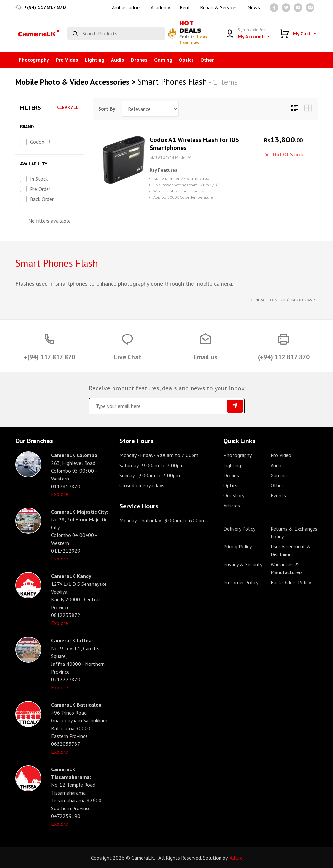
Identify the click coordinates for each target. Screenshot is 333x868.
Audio (118, 60)
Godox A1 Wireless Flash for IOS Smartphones (204, 144)
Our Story (234, 495)
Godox (37, 142)
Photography (34, 60)
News (254, 7)
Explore (60, 494)
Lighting (95, 60)
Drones (139, 60)
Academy (160, 7)
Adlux (236, 858)
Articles (232, 506)
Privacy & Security (243, 564)
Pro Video (67, 60)
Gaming (163, 60)
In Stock (39, 179)
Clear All (68, 107)
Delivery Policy (239, 529)
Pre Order (40, 189)
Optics (186, 60)
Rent (185, 7)
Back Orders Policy (291, 582)
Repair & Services (219, 7)
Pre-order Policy (241, 582)
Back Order (42, 199)
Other (207, 60)
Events (278, 495)
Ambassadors (126, 7)
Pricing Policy (238, 546)
